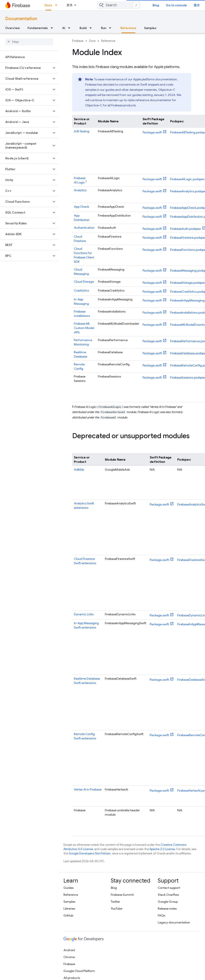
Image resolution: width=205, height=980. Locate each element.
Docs (92, 41)
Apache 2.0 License (162, 849)
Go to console (176, 5)
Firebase (78, 41)
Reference (108, 41)
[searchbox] (29, 42)
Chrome (69, 957)
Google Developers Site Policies (89, 853)
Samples (150, 28)
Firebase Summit (122, 895)
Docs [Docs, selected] (48, 5)
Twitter (115, 902)
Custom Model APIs (84, 328)
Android (69, 950)
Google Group (168, 902)
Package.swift (152, 132)
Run (104, 28)
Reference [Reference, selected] (128, 28)
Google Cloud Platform (79, 971)
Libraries (69, 909)
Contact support (169, 888)
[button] (26, 68)
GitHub (68, 915)
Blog (156, 5)
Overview (12, 28)
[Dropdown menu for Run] (111, 28)
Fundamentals (38, 28)
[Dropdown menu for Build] (92, 28)
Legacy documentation (174, 922)
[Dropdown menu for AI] (70, 28)
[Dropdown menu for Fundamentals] (53, 28)
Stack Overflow (168, 895)
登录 (197, 5)
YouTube (116, 909)
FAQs (161, 915)
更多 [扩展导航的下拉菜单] (70, 5)
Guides (68, 888)
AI (64, 28)
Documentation (21, 19)
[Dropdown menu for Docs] (57, 5)
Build (83, 28)
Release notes (167, 909)
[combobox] (119, 5)
